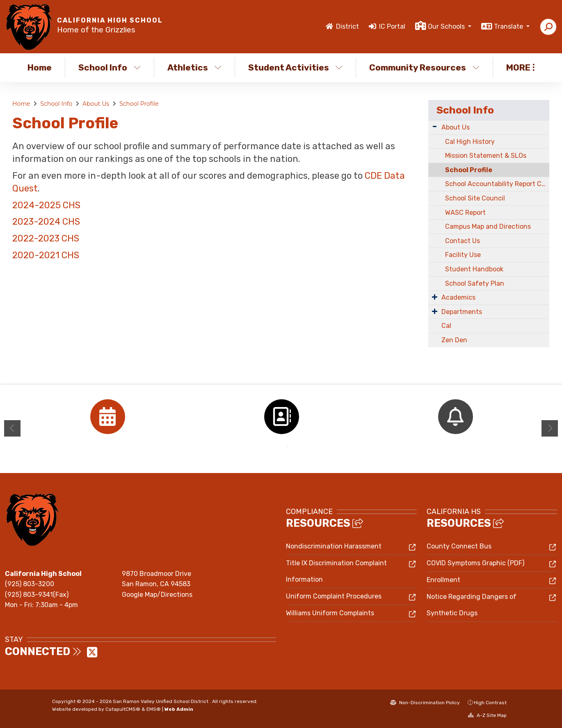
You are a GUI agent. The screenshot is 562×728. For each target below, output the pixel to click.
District (347, 26)
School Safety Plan (475, 283)
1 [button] (275, 446)
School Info (110, 67)
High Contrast (490, 703)
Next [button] (550, 428)
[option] (107, 417)
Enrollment (443, 580)
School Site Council (475, 198)
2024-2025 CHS (46, 205)
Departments (462, 312)
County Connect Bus (459, 546)
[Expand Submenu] (435, 126)
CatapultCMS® (123, 709)
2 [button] (287, 446)
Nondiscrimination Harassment (334, 546)
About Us (96, 104)
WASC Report (465, 213)
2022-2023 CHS (46, 238)
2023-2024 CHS (46, 222)
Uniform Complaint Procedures (334, 596)
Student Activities (295, 67)
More (520, 67)
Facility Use (463, 255)
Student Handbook (474, 269)
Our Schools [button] (447, 26)
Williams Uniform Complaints (330, 613)
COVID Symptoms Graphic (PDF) (475, 563)
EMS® (154, 709)
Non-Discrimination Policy (425, 703)
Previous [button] (12, 428)
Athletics (194, 67)
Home (40, 67)
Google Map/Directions (157, 595)
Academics (458, 297)
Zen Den (454, 340)
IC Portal (392, 26)
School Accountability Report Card (497, 184)
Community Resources (424, 67)
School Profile (139, 104)
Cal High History (470, 142)
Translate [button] (509, 26)
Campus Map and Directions (488, 226)
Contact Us (463, 241)
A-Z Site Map (487, 715)
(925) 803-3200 (30, 584)
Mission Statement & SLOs (486, 156)
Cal (446, 326)
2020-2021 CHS (47, 255)
